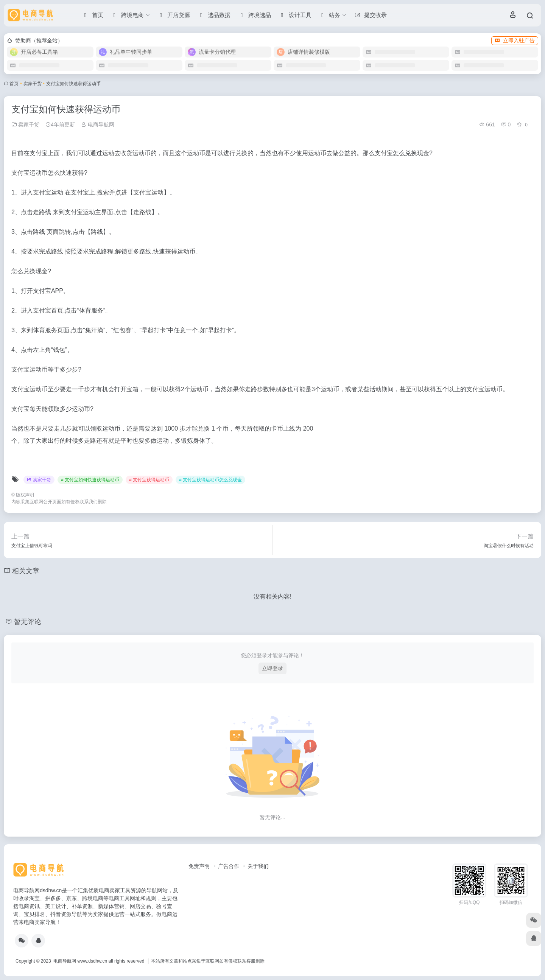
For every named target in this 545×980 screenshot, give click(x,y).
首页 (14, 84)
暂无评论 (28, 622)
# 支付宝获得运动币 (149, 480)
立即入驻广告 (515, 40)
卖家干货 (33, 84)
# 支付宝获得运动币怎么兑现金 (210, 480)
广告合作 (229, 866)
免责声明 (199, 866)
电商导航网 (98, 124)
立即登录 (272, 668)
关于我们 (258, 866)
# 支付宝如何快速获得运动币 (90, 480)
